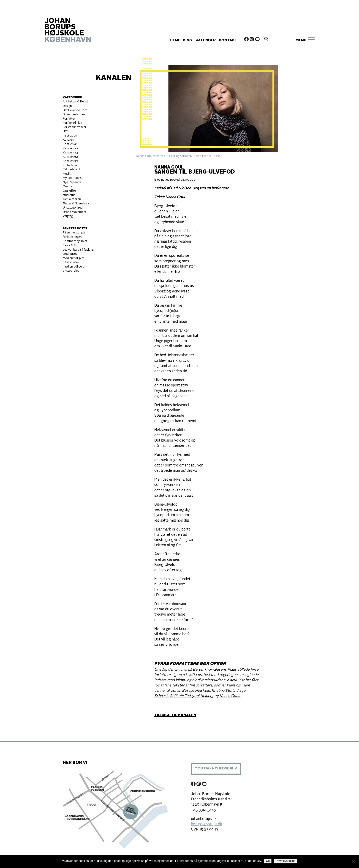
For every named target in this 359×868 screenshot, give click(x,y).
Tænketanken (72, 199)
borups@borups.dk (207, 824)
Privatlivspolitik (285, 861)
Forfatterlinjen (72, 123)
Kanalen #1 (70, 144)
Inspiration (70, 136)
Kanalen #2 (70, 149)
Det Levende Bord (75, 110)
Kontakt (228, 40)
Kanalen (114, 78)
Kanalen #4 (70, 157)
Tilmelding (181, 40)
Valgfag (68, 216)
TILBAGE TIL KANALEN (175, 715)
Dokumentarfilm (74, 114)
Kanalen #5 (70, 161)
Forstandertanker (75, 127)
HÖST (67, 131)
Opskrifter (70, 191)
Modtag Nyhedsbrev (216, 769)
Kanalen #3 (70, 153)
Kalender (206, 40)
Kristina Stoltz (223, 691)
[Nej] (353, 862)
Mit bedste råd (73, 170)
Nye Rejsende (72, 182)
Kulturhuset (71, 165)
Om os (67, 186)
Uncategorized (73, 208)
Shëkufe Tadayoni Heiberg (192, 696)
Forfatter (69, 119)
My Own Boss (72, 178)
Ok (268, 861)
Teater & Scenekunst (77, 204)
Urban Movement (75, 212)
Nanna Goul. (230, 696)
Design (67, 106)
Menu (301, 40)
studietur (69, 195)
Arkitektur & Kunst (75, 102)
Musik (67, 174)
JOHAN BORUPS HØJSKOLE (68, 31)
